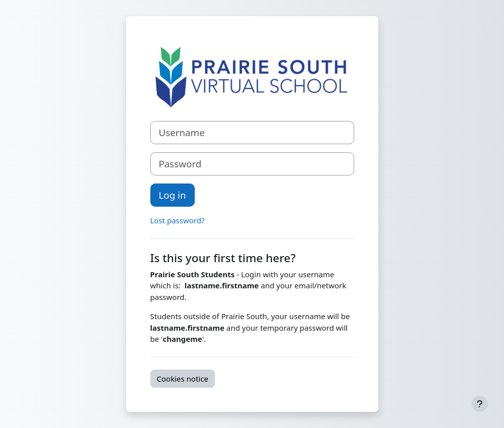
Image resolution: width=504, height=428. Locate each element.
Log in (173, 195)
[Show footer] (480, 404)
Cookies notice (183, 379)
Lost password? (178, 220)
